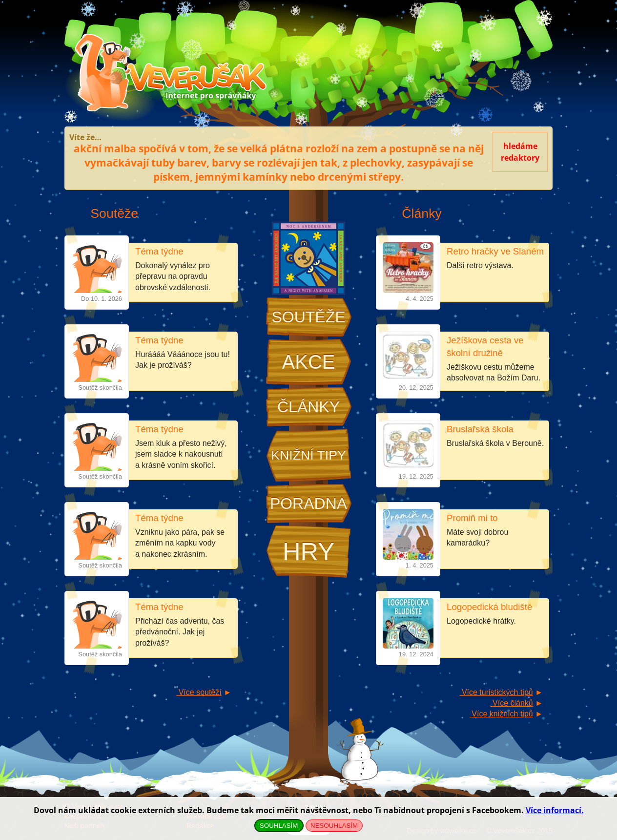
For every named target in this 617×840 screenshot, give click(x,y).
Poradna (308, 504)
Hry (308, 552)
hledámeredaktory (520, 152)
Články (308, 407)
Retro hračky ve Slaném (495, 251)
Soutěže (308, 317)
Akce (309, 362)
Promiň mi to (472, 518)
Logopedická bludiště (489, 607)
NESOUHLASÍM (334, 826)
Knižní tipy (308, 455)
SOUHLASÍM (279, 826)
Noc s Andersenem (308, 258)
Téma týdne (159, 251)
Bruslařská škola (480, 429)
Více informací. (555, 810)
